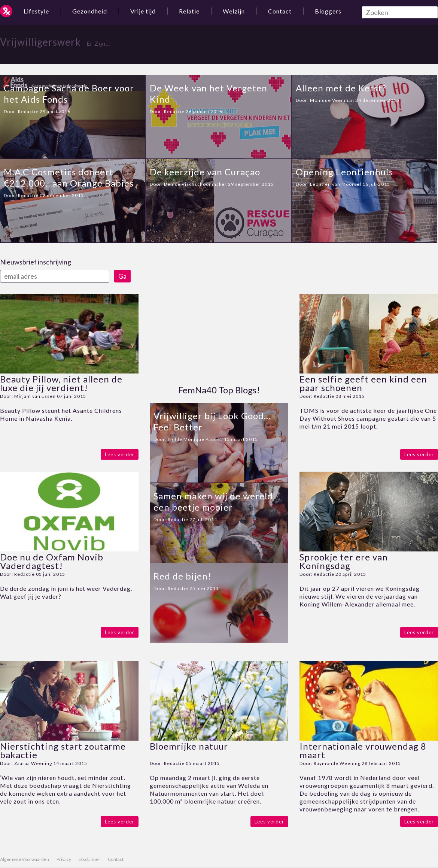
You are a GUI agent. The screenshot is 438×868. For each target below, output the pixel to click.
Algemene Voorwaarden (25, 859)
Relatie (189, 11)
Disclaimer (89, 859)
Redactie (28, 111)
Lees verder (120, 454)
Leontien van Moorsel (336, 184)
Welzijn (234, 11)
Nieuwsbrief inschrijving (36, 262)
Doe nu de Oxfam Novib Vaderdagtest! (52, 561)
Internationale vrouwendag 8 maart (363, 750)
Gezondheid (90, 11)
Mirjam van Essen (35, 396)
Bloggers (328, 11)
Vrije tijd (143, 11)
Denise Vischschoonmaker (195, 184)
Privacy (64, 859)
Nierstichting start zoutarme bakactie (63, 750)
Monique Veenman (332, 100)
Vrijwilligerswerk (40, 42)
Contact (280, 11)
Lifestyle (36, 11)
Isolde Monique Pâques (195, 439)
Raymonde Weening (337, 763)
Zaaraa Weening (33, 763)
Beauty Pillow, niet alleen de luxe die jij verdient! (61, 383)
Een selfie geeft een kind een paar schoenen (363, 383)
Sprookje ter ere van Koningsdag (344, 561)
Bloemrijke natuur (189, 746)
